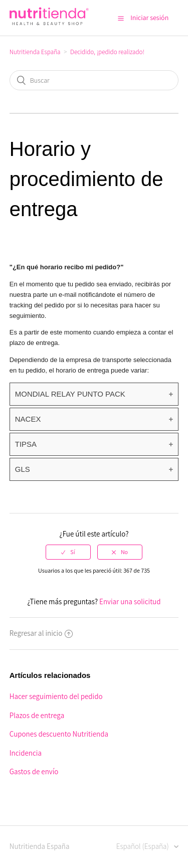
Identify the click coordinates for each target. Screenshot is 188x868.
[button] (121, 18)
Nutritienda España (35, 52)
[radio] (68, 552)
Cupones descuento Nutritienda (59, 734)
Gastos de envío (34, 771)
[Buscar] (94, 80)
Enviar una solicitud (130, 601)
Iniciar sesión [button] (149, 18)
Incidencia (26, 753)
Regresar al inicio (41, 633)
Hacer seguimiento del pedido (56, 696)
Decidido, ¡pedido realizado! (107, 52)
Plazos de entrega (37, 715)
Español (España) (143, 846)
